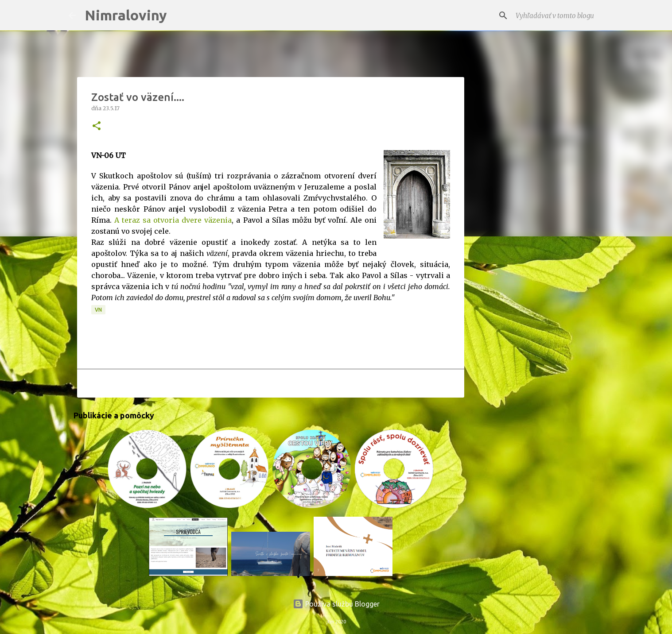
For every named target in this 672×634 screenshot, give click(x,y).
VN (98, 310)
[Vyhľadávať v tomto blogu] (559, 15)
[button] (97, 126)
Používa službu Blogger (336, 604)
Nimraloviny (126, 15)
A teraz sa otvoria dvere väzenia (173, 220)
